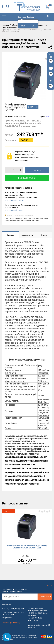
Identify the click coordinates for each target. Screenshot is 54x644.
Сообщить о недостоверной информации (20, 215)
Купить (37, 170)
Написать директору (11, 623)
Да (33, 26)
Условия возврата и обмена (18, 188)
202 (51, 61)
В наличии (33, 107)
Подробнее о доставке (14, 200)
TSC (48, 116)
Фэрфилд (30, 17)
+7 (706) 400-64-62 (35, 613)
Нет (23, 26)
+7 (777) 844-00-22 (35, 608)
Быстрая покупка (27, 178)
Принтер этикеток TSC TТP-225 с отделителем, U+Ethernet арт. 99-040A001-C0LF (27, 547)
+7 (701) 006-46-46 (13, 609)
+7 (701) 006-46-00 (35, 618)
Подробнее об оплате (14, 210)
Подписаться (45, 597)
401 (51, 74)
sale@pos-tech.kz (8, 618)
